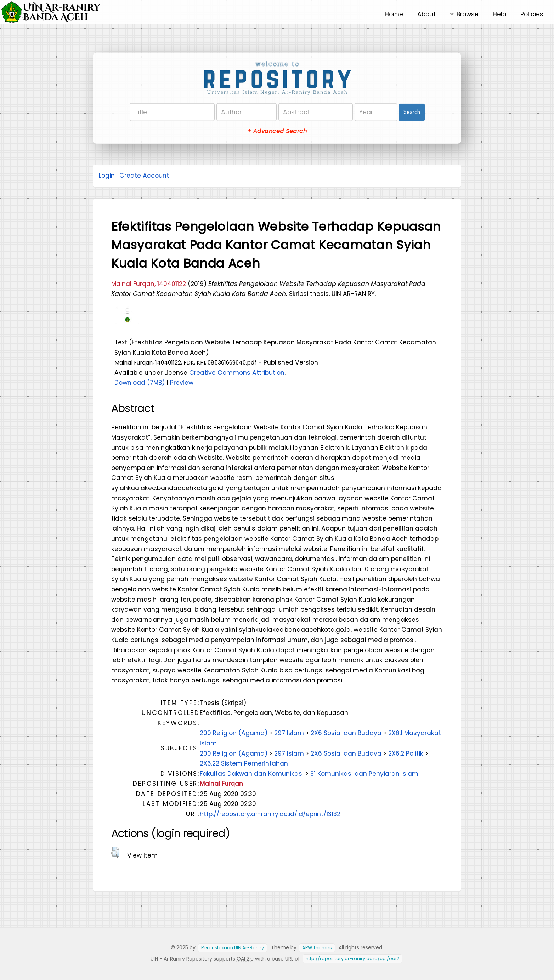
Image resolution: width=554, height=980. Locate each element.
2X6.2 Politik (406, 753)
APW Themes (317, 948)
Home (394, 14)
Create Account (144, 176)
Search (412, 112)
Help (499, 14)
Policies (532, 14)
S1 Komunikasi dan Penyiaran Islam (364, 774)
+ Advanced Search (277, 131)
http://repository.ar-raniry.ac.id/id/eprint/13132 (270, 814)
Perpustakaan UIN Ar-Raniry (233, 948)
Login (107, 176)
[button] (115, 852)
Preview (182, 383)
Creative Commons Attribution (237, 373)
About (426, 14)
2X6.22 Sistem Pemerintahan (244, 763)
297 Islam (289, 733)
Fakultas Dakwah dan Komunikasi (252, 774)
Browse (468, 14)
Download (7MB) (140, 383)
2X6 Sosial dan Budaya (346, 733)
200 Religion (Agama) (234, 733)
